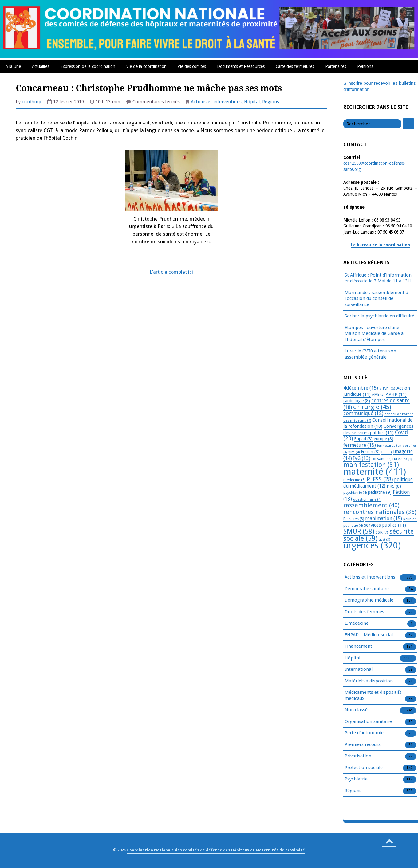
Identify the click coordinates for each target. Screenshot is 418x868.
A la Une (13, 66)
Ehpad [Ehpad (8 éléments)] (363, 439)
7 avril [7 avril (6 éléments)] (387, 388)
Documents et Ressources (241, 66)
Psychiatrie (356, 779)
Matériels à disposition (369, 681)
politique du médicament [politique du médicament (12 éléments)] (378, 483)
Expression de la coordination (88, 66)
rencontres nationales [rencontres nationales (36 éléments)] (380, 512)
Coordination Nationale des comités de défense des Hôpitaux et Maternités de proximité (216, 850)
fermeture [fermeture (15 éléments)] (360, 445)
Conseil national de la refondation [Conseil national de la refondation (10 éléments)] (378, 423)
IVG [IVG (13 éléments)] (362, 458)
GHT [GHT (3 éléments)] (386, 452)
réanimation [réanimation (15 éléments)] (384, 518)
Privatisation (358, 756)
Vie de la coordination (146, 66)
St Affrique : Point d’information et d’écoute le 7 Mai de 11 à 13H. (378, 278)
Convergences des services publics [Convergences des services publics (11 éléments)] (378, 429)
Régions (271, 102)
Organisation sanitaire (368, 722)
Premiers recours (363, 745)
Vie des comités (192, 66)
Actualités (41, 66)
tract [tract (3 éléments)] (384, 540)
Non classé (356, 710)
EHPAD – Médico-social (369, 635)
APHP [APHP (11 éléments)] (396, 394)
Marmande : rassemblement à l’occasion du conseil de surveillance (376, 298)
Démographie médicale (369, 600)
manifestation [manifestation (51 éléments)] (371, 465)
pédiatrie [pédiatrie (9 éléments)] (380, 492)
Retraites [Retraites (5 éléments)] (354, 519)
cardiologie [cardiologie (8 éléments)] (357, 401)
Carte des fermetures (295, 66)
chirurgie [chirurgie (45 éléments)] (372, 407)
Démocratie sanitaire (367, 589)
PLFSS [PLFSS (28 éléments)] (380, 479)
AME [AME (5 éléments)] (378, 395)
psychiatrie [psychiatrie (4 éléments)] (355, 493)
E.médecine (357, 623)
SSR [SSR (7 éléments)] (382, 532)
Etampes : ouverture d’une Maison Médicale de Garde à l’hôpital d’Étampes (374, 334)
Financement (358, 646)
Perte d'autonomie (364, 733)
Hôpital (252, 102)
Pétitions (365, 66)
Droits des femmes (364, 612)
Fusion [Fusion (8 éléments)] (370, 452)
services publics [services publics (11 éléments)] (385, 525)
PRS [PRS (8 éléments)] (394, 486)
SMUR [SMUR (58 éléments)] (359, 531)
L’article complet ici (171, 272)
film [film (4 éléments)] (354, 452)
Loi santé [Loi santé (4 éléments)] (381, 459)
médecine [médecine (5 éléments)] (354, 480)
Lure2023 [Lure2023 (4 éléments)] (402, 459)
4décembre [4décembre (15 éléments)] (361, 388)
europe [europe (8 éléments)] (384, 439)
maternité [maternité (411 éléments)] (375, 472)
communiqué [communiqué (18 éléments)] (363, 413)
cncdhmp (32, 102)
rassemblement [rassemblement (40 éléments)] (371, 505)
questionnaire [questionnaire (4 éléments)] (367, 499)
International (359, 670)
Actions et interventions (216, 102)
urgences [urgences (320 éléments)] (372, 546)
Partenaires (336, 66)
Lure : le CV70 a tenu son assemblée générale (370, 354)
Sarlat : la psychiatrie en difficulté (379, 316)
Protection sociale (364, 768)
